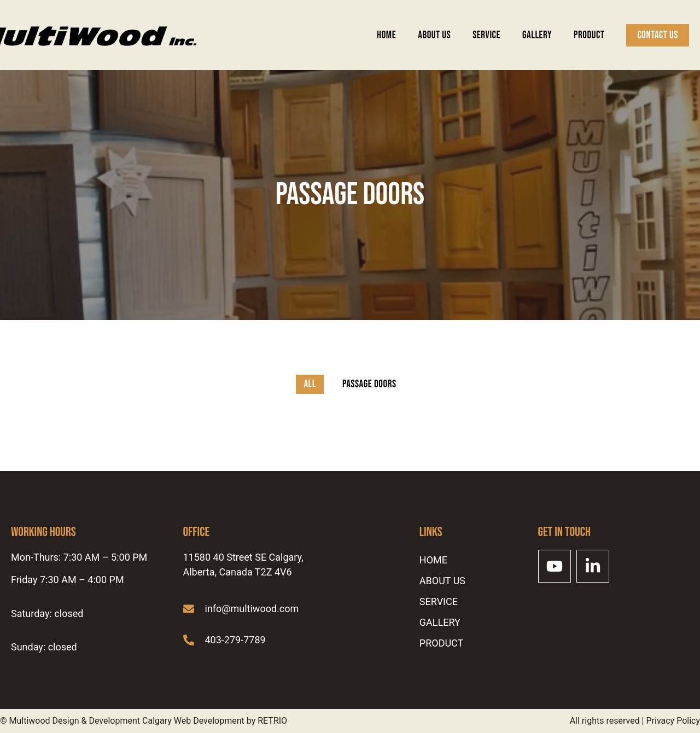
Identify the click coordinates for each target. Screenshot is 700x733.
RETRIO (272, 721)
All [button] (310, 384)
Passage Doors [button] (369, 384)
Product (589, 35)
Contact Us (658, 35)
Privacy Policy (673, 721)
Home (386, 35)
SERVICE (486, 35)
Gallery (537, 35)
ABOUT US (434, 35)
